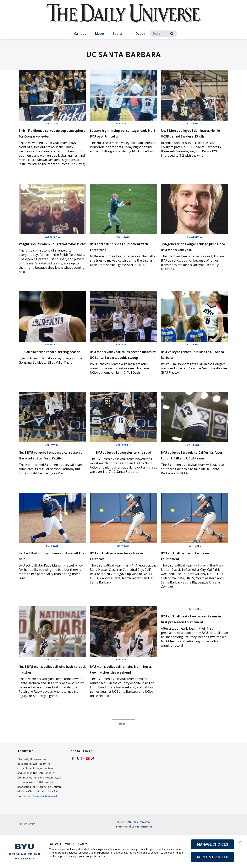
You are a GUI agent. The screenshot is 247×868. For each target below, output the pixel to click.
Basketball (52, 242)
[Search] (163, 34)
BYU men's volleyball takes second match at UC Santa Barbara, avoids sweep (120, 368)
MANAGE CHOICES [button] (213, 844)
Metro (99, 34)
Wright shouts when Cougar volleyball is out (51, 252)
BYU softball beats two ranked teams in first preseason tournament (187, 644)
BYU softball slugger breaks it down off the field (50, 578)
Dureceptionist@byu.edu (33, 829)
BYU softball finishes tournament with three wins (123, 252)
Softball (123, 242)
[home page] (123, 17)
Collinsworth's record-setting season (52, 365)
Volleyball (52, 123)
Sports (118, 34)
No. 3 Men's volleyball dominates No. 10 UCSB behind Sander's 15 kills (188, 136)
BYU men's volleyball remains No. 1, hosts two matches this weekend (123, 695)
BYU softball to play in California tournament (187, 578)
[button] (241, 843)
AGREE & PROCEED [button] (213, 857)
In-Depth (138, 34)
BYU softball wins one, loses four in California (122, 578)
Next (124, 752)
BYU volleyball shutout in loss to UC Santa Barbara (195, 365)
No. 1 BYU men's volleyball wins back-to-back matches (50, 692)
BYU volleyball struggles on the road (121, 472)
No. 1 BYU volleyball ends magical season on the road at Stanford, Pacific (50, 475)
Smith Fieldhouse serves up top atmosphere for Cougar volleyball (50, 136)
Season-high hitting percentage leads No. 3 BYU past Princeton (121, 136)
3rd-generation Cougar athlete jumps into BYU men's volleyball (187, 255)
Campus (80, 34)
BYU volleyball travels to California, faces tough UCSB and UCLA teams (193, 475)
